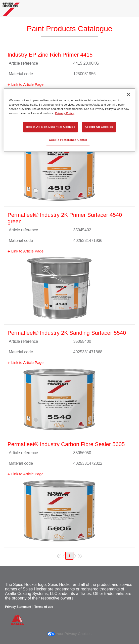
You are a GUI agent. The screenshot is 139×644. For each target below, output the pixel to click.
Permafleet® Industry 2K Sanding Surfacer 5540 (67, 333)
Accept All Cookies (99, 127)
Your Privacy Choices (69, 634)
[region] (69, 120)
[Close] (128, 94)
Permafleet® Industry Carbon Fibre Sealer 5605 (66, 444)
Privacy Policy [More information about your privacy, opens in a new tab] (65, 113)
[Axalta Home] (11, 11)
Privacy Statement (18, 607)
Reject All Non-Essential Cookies (51, 127)
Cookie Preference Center (68, 140)
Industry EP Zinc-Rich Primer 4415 (50, 55)
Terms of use (44, 607)
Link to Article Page (27, 84)
